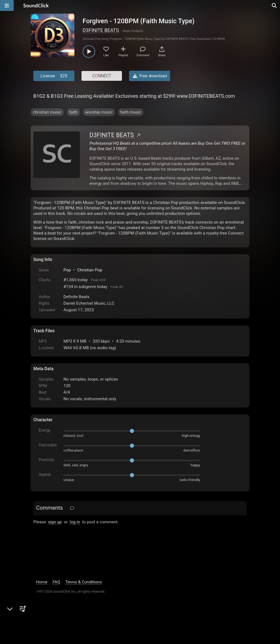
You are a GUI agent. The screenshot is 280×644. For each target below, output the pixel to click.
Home (42, 582)
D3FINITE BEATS (101, 30)
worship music (99, 112)
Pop (67, 270)
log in (75, 522)
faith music (131, 112)
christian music (47, 112)
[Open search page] (275, 5)
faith (73, 112)
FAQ (56, 582)
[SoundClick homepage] (36, 5)
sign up (55, 522)
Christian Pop (90, 270)
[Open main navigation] (7, 5)
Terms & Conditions (84, 582)
